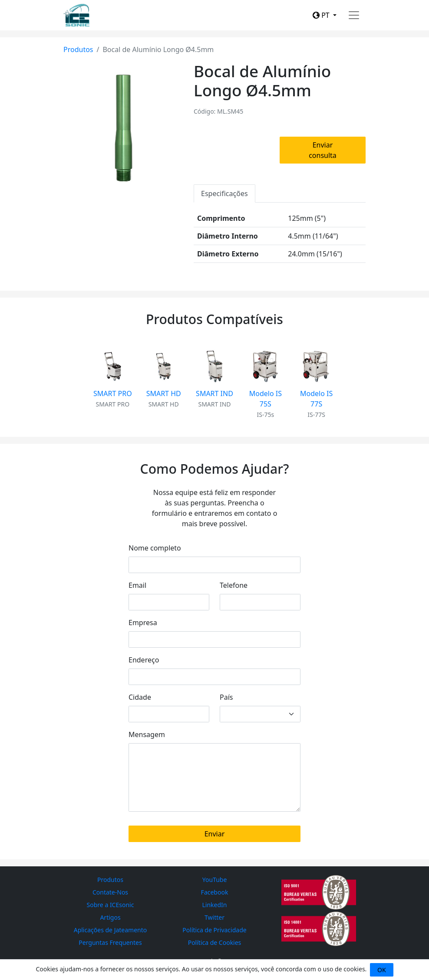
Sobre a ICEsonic (111, 905)
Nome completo (155, 548)
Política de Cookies (215, 942)
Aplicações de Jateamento (111, 930)
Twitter (214, 917)
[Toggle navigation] (354, 15)
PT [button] (322, 15)
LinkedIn (215, 905)
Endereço (144, 660)
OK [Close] (382, 970)
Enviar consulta (323, 150)
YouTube (215, 880)
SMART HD (164, 393)
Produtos (78, 49)
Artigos (110, 917)
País (226, 697)
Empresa (143, 623)
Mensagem (147, 734)
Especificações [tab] (224, 193)
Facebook (215, 892)
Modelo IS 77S (316, 399)
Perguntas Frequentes (110, 942)
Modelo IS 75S (266, 399)
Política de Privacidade (214, 930)
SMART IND (214, 393)
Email (137, 585)
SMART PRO (113, 393)
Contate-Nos (110, 892)
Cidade (140, 697)
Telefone (234, 585)
